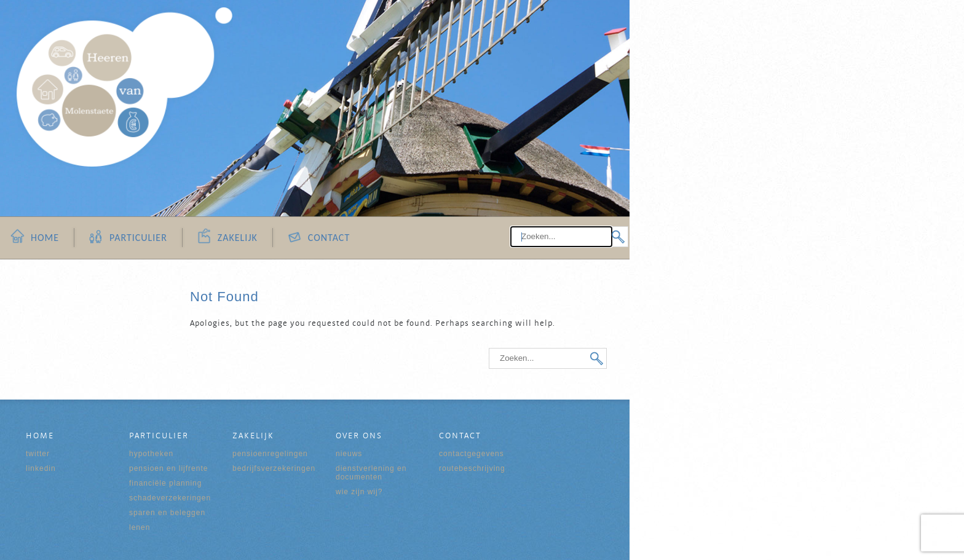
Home (45, 238)
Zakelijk (238, 238)
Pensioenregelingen (270, 454)
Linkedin (41, 468)
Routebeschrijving (472, 468)
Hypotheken (151, 454)
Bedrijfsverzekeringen (274, 468)
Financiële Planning (165, 483)
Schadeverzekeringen (170, 498)
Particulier (138, 238)
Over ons (359, 435)
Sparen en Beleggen (167, 513)
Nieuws (349, 454)
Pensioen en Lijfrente (168, 468)
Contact (329, 238)
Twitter (38, 454)
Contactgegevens (472, 454)
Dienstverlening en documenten (371, 473)
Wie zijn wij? (359, 492)
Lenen (140, 527)
